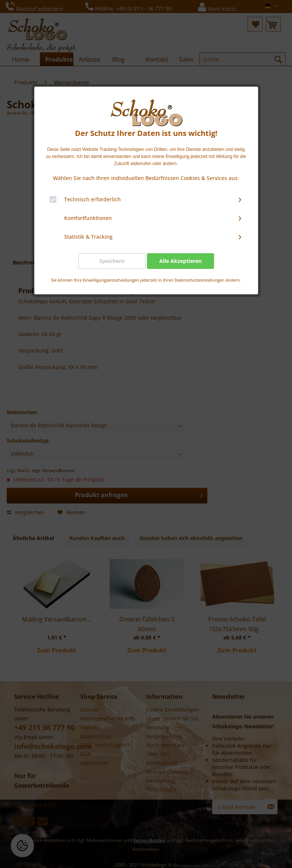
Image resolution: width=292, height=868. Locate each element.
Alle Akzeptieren (180, 261)
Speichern (112, 261)
